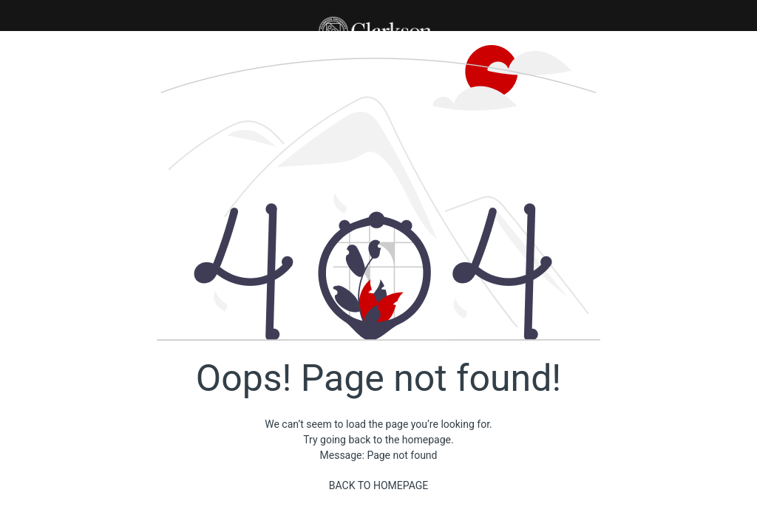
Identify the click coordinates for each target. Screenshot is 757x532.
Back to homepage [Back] (378, 485)
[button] (378, 16)
